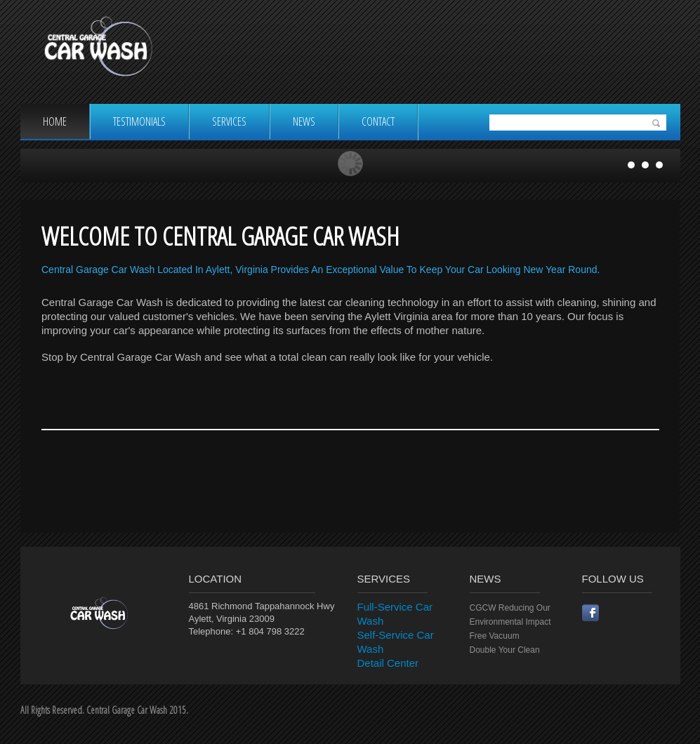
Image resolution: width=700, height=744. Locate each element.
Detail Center (388, 663)
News (304, 121)
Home (55, 121)
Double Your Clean (505, 650)
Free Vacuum (495, 636)
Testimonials (139, 121)
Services (229, 121)
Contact (378, 121)
